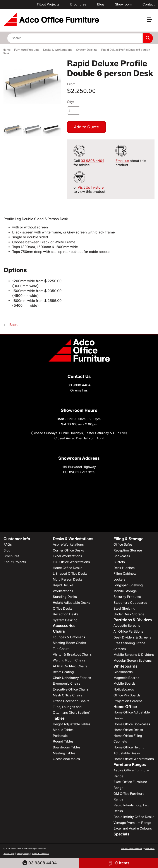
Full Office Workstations (71, 562)
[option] (32, 81)
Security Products (127, 597)
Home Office (125, 707)
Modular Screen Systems (133, 661)
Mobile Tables (63, 730)
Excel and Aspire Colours (133, 828)
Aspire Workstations (68, 544)
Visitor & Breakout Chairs (72, 654)
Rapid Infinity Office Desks (134, 817)
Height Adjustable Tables (72, 724)
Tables (59, 718)
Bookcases (122, 556)
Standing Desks (65, 597)
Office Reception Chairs (71, 701)
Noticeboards (124, 689)
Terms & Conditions (40, 853)
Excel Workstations (67, 556)
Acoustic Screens (127, 626)
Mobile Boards (125, 684)
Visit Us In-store (91, 187)
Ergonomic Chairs (67, 684)
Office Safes (123, 544)
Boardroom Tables (67, 747)
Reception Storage (128, 550)
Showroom (123, 4)
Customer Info (17, 539)
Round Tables (63, 741)
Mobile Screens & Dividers (134, 655)
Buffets (119, 562)
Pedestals (60, 736)
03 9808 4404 (40, 863)
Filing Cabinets (125, 574)
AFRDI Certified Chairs (70, 666)
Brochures (78, 4)
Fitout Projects (48, 4)
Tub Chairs (61, 649)
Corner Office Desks (68, 550)
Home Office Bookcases (132, 724)
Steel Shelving (124, 609)
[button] (151, 21)
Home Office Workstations (134, 759)
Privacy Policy (23, 853)
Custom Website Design (132, 848)
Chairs (59, 631)
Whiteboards (125, 666)
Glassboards (123, 672)
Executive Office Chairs (71, 689)
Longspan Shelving (128, 585)
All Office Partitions (128, 631)
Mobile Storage (125, 591)
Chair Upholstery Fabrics (72, 678)
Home (7, 50)
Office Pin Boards (127, 695)
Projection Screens (128, 701)
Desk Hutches (124, 568)
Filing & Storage (128, 539)
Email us (122, 161)
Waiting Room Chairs (69, 660)
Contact (149, 4)
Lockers (119, 579)
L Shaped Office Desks (70, 574)
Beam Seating (63, 672)
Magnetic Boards (126, 678)
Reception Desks (66, 614)
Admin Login (9, 853)
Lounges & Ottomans (69, 637)
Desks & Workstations (58, 50)
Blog (101, 4)
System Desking (87, 50)
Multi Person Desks (68, 579)
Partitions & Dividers (133, 620)
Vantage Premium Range (132, 823)
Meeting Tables (64, 753)
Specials (121, 834)
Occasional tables (66, 759)
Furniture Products (27, 50)
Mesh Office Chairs (68, 695)
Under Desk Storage (129, 614)
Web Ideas (150, 848)
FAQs (8, 544)
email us (81, 390)
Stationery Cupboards (130, 603)
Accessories (64, 626)
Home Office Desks (68, 568)
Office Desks (63, 609)
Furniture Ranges (130, 765)
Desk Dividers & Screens (132, 637)
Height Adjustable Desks (71, 603)
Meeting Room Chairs (69, 643)
